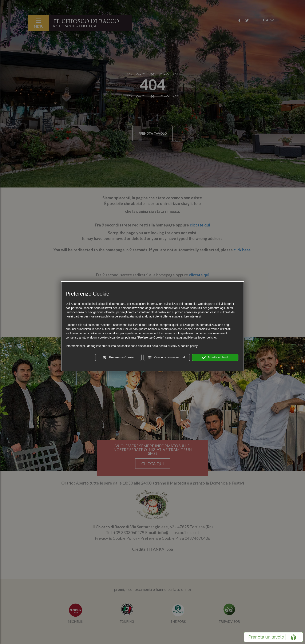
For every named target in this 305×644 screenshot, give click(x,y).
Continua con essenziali (167, 357)
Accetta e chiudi (215, 357)
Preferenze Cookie (118, 357)
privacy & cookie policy (183, 346)
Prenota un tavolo (266, 637)
